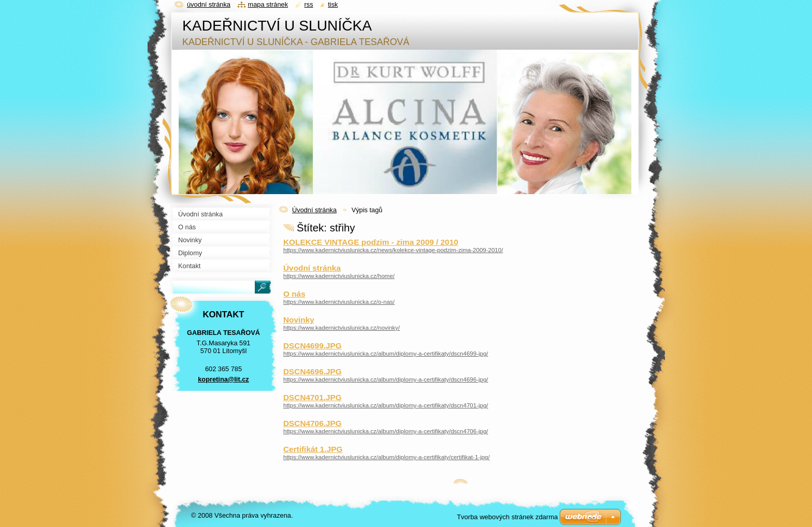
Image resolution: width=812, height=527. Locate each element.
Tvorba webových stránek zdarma (507, 517)
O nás (294, 294)
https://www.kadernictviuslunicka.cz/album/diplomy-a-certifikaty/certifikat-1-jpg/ (387, 457)
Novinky (299, 320)
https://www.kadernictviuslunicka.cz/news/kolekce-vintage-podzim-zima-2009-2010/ (393, 250)
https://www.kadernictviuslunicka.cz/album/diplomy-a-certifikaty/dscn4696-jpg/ (386, 379)
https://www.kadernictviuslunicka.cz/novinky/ (342, 328)
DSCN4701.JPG (313, 397)
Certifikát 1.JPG (313, 449)
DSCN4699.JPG (313, 346)
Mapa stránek (268, 4)
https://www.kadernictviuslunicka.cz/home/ (339, 276)
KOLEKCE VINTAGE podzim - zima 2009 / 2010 (371, 242)
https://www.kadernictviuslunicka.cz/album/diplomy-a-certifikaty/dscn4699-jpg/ (386, 354)
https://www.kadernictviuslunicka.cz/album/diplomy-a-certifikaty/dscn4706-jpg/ (386, 431)
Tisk (333, 4)
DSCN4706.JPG (313, 423)
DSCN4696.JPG (313, 371)
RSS (309, 4)
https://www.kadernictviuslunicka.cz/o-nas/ (339, 302)
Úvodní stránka (314, 210)
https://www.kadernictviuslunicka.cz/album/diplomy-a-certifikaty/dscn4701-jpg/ (386, 405)
